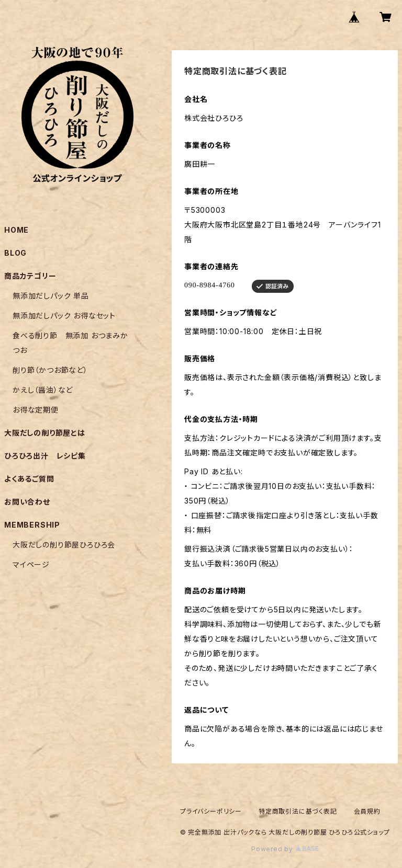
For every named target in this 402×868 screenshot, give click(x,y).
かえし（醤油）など (43, 390)
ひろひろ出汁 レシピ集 (45, 456)
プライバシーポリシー (211, 811)
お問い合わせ (27, 502)
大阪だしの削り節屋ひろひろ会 (64, 545)
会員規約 (367, 811)
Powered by (285, 849)
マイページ (31, 564)
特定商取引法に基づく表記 (298, 811)
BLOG (15, 253)
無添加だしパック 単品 (51, 296)
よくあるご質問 (29, 479)
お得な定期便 (36, 410)
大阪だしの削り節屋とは (45, 433)
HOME (16, 230)
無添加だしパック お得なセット (64, 316)
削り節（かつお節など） (50, 370)
